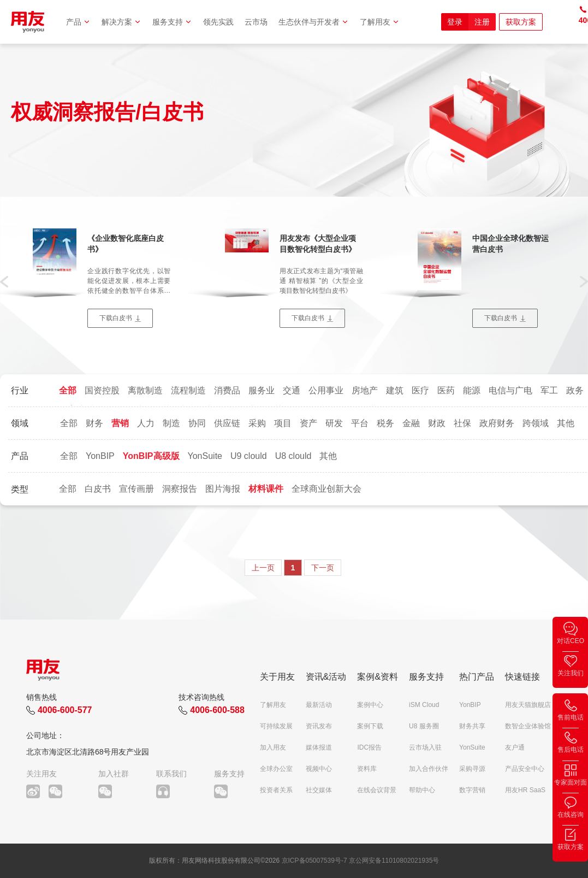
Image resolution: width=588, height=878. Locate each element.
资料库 (367, 769)
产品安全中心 (525, 769)
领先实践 (218, 22)
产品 (78, 22)
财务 (94, 423)
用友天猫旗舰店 (528, 705)
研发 (334, 423)
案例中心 (370, 705)
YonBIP (100, 456)
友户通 (515, 747)
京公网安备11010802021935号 (394, 861)
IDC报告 (369, 747)
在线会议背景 (377, 790)
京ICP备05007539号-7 (314, 861)
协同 (197, 423)
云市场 (256, 22)
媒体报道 (319, 747)
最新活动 (319, 705)
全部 (68, 390)
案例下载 (370, 726)
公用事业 (326, 390)
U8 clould (293, 456)
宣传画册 (136, 489)
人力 (146, 423)
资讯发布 (319, 726)
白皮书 (98, 489)
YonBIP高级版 (151, 456)
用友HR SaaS (525, 790)
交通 (292, 390)
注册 (482, 22)
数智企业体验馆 (528, 726)
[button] (4, 281)
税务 (385, 423)
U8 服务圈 (424, 726)
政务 (575, 390)
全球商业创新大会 (326, 489)
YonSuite (205, 456)
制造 (171, 423)
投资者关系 (276, 790)
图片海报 (223, 489)
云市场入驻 (425, 747)
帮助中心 (422, 790)
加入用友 (273, 747)
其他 (566, 423)
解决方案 (121, 22)
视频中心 (319, 769)
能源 (472, 390)
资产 (308, 423)
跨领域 (536, 423)
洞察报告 (180, 489)
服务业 (262, 390)
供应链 (227, 423)
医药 (446, 390)
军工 (549, 390)
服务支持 (172, 22)
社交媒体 (319, 790)
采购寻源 (472, 769)
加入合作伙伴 (429, 769)
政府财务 (497, 423)
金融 (411, 423)
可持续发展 (276, 726)
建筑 (395, 390)
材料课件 (266, 489)
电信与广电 (510, 390)
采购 (257, 423)
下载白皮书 (116, 318)
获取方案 (521, 22)
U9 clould (249, 456)
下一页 (323, 568)
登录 (455, 22)
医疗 (420, 390)
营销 (120, 423)
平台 (360, 423)
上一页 (263, 568)
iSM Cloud (424, 705)
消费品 (227, 390)
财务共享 (472, 726)
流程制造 (188, 390)
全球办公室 (276, 769)
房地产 (365, 390)
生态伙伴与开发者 (314, 22)
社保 (462, 423)
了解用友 (380, 22)
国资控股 (102, 390)
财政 (437, 423)
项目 (283, 423)
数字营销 (472, 790)
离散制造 (145, 390)
